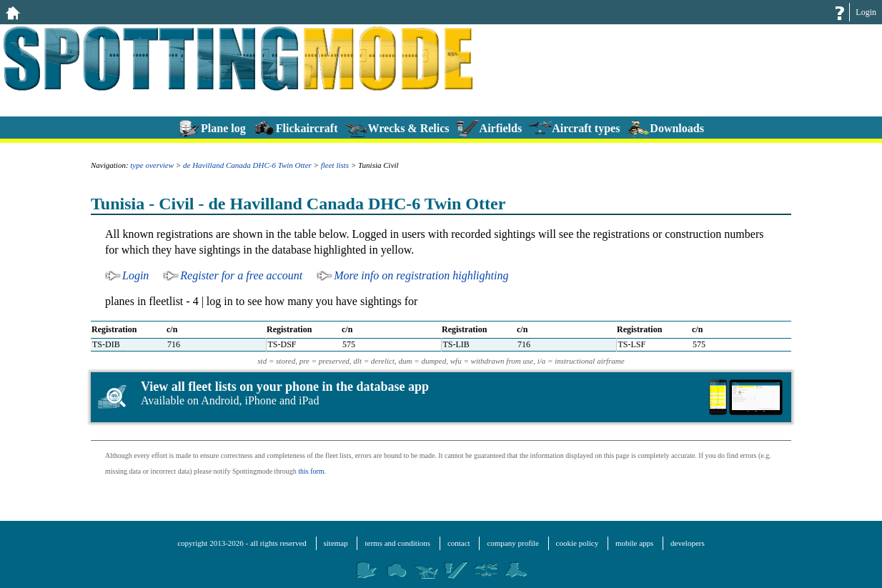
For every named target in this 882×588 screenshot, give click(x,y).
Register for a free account (241, 275)
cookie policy (578, 543)
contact (459, 543)
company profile (512, 543)
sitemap (336, 543)
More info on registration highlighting (421, 275)
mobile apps (634, 543)
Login (866, 12)
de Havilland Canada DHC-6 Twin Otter (247, 165)
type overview (152, 165)
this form (311, 471)
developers (688, 543)
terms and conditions (397, 543)
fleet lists (335, 165)
